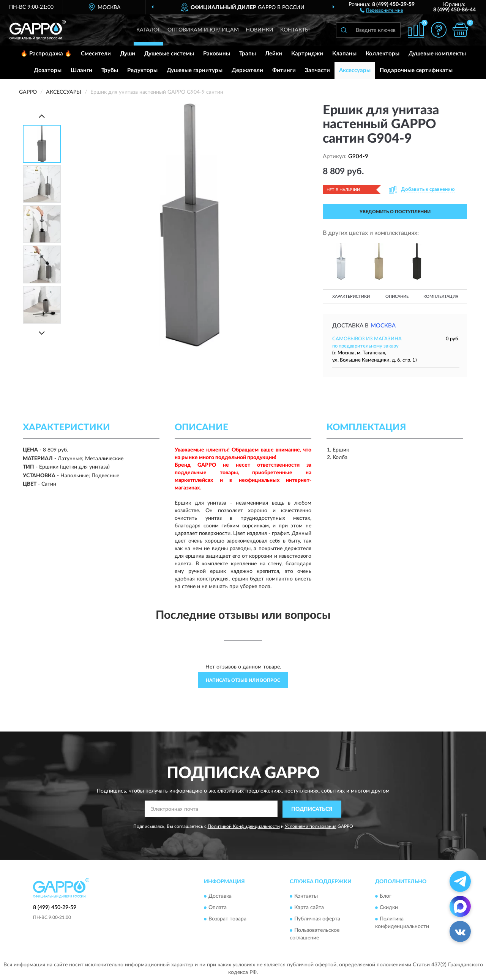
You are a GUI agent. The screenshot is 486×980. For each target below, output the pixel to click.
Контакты (295, 30)
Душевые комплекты (437, 54)
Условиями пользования (311, 826)
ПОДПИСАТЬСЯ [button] (312, 809)
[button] (381, 10)
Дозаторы (48, 70)
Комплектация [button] (441, 297)
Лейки (274, 54)
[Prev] (42, 116)
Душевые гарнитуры (195, 70)
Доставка (220, 897)
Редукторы (142, 70)
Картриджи (307, 54)
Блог (386, 897)
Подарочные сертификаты (416, 70)
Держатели (247, 70)
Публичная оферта (317, 919)
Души (128, 54)
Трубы (110, 70)
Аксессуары (355, 70)
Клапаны (344, 54)
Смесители (96, 54)
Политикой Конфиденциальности (244, 826)
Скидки (389, 908)
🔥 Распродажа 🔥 (46, 54)
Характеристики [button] (351, 297)
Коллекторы (383, 54)
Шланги (81, 70)
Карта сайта (309, 908)
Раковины (217, 54)
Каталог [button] (148, 30)
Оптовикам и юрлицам (203, 30)
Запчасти (317, 70)
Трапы (248, 54)
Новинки (260, 30)
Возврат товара (227, 919)
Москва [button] (383, 326)
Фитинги (284, 70)
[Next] (42, 333)
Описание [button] (397, 297)
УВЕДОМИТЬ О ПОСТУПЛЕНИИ (395, 212)
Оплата (218, 908)
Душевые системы (169, 54)
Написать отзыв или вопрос (243, 680)
